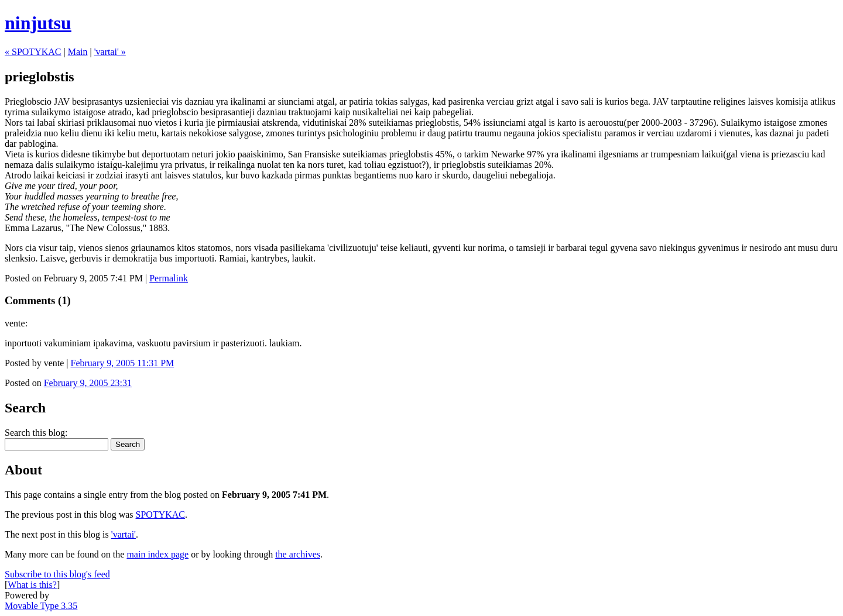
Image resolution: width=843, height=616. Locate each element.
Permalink (169, 278)
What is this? (32, 585)
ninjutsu (38, 23)
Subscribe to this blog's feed (57, 574)
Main (78, 52)
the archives (298, 554)
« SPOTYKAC (33, 52)
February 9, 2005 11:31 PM (123, 363)
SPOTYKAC (160, 515)
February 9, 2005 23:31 (88, 383)
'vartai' (124, 534)
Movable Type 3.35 (41, 606)
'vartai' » (110, 52)
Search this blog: (36, 433)
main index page (157, 554)
